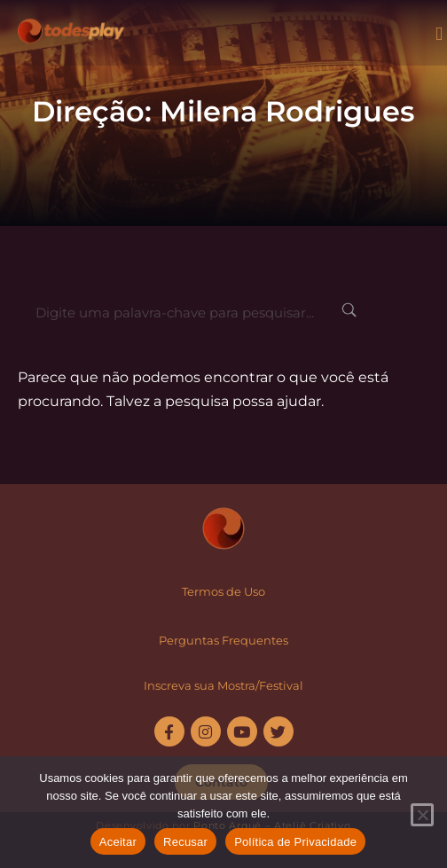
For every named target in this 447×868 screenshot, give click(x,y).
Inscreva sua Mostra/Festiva (222, 685)
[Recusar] (422, 815)
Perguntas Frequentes (223, 640)
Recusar (185, 842)
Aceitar (118, 842)
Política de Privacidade (295, 842)
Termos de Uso (223, 591)
